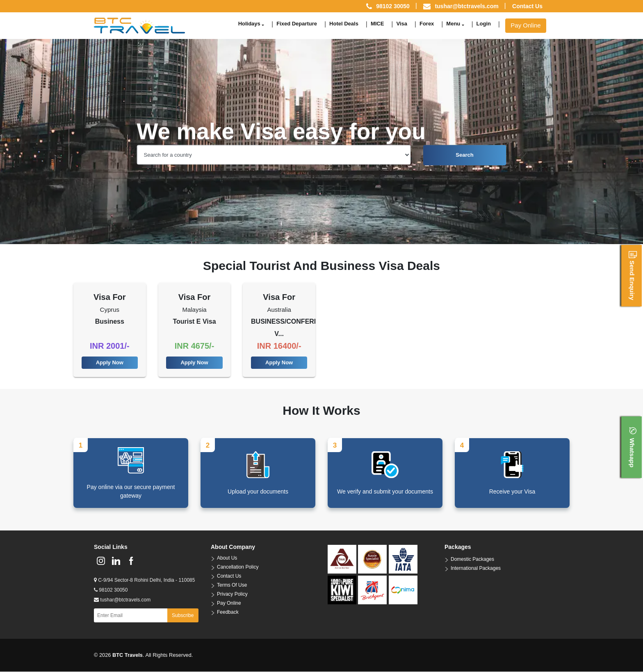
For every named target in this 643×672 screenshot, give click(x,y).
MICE (377, 24)
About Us (227, 559)
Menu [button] (453, 24)
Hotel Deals (344, 24)
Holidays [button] (249, 24)
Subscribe (183, 616)
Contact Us (527, 6)
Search (464, 155)
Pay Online (526, 25)
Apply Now (110, 363)
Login (484, 24)
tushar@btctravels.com (466, 6)
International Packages (476, 569)
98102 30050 (111, 591)
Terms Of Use (232, 586)
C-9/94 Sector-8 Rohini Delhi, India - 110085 (144, 581)
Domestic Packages (472, 560)
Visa (402, 24)
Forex (427, 24)
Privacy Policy (232, 595)
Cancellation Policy (238, 568)
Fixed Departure (297, 24)
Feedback (228, 613)
